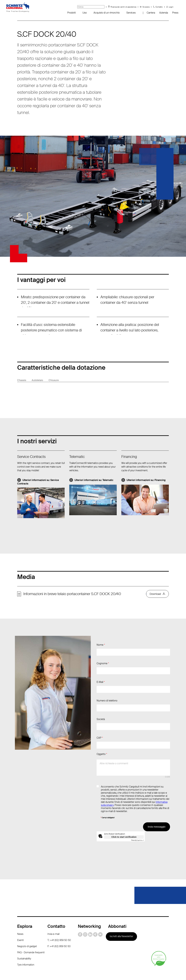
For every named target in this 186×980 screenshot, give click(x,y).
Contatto (159, 7)
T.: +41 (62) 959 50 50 (59, 930)
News (20, 923)
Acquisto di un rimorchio (107, 13)
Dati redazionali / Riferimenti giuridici (92, 972)
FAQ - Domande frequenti (31, 942)
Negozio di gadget (27, 936)
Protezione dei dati (55, 972)
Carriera (151, 13)
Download (155, 594)
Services (131, 13)
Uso (85, 13)
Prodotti (71, 13)
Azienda (164, 13)
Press (175, 13)
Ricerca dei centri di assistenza (123, 7)
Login (171, 7)
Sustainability (24, 948)
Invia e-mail (53, 923)
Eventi (20, 930)
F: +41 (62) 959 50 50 (59, 936)
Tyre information (26, 954)
